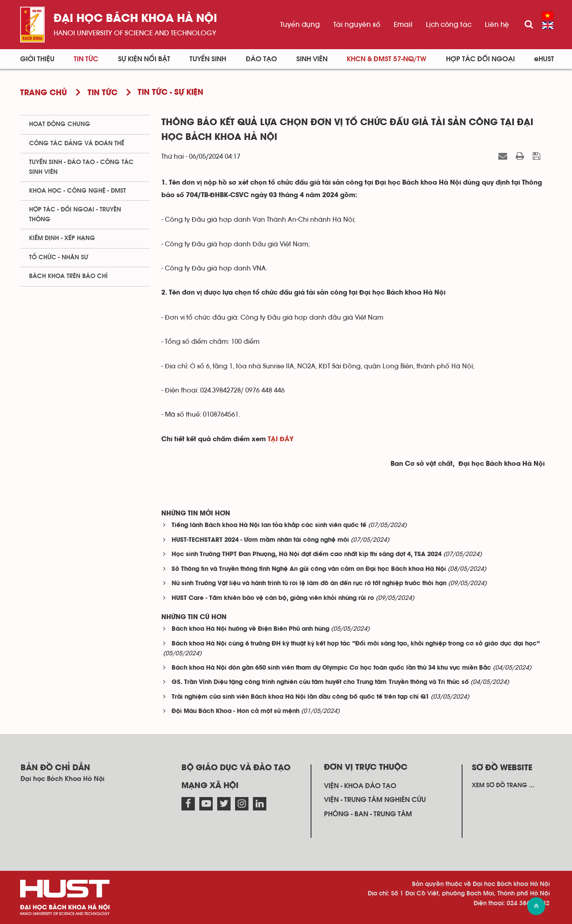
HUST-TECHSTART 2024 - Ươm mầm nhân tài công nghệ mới (260, 540)
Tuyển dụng (300, 25)
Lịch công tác (449, 25)
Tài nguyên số (357, 25)
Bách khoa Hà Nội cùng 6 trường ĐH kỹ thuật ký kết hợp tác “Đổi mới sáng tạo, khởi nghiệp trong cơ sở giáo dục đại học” (356, 644)
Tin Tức (86, 59)
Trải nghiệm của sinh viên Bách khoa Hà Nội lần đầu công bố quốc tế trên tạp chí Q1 (300, 697)
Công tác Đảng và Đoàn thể (77, 143)
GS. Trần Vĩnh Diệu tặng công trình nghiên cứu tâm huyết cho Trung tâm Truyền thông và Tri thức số (320, 682)
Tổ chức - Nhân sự (59, 257)
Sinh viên (312, 59)
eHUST (544, 59)
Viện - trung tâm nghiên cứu (375, 800)
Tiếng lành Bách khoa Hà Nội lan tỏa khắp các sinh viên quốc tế (269, 525)
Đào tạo (261, 59)
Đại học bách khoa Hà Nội (135, 19)
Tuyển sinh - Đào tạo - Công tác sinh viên (81, 167)
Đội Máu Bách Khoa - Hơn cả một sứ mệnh (236, 711)
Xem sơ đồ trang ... (503, 785)
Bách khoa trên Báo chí (68, 276)
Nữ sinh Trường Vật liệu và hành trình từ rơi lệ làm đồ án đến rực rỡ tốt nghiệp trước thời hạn (309, 584)
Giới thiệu (37, 59)
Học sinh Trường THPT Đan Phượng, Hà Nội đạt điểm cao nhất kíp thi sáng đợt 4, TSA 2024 (307, 555)
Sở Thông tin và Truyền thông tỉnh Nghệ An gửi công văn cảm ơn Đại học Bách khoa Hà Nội (309, 569)
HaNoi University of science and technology (135, 33)
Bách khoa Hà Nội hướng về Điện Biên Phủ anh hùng (250, 629)
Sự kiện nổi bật (144, 59)
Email (403, 25)
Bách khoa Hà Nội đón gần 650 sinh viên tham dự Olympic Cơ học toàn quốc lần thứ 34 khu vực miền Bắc (331, 668)
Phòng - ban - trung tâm (368, 814)
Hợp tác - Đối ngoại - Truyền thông (75, 214)
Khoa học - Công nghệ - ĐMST (78, 191)
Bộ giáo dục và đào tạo (236, 768)
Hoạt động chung (60, 124)
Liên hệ (497, 25)
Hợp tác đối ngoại (480, 59)
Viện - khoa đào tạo (360, 786)
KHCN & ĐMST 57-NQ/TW (387, 59)
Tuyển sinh (208, 59)
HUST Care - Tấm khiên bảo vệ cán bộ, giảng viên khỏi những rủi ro (273, 598)
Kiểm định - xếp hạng (62, 238)
